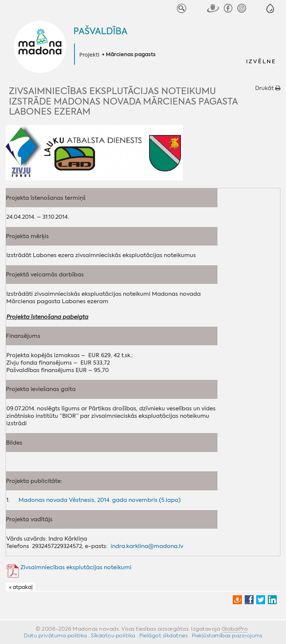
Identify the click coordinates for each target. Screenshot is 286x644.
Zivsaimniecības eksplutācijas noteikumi (76, 567)
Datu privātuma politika (55, 635)
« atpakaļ (21, 587)
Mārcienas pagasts (131, 55)
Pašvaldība (100, 31)
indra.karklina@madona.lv (147, 546)
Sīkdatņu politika (113, 635)
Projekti (89, 55)
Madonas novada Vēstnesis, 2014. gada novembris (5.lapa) (100, 500)
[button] (270, 8)
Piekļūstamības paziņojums (227, 635)
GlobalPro (235, 629)
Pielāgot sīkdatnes (163, 635)
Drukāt (268, 88)
